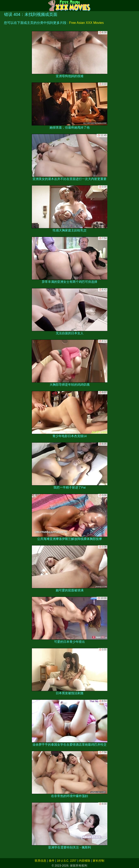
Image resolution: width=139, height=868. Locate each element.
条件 (52, 861)
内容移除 (85, 861)
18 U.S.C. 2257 (67, 861)
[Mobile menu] (4, 6)
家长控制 (98, 861)
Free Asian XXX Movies (86, 23)
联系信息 (41, 861)
